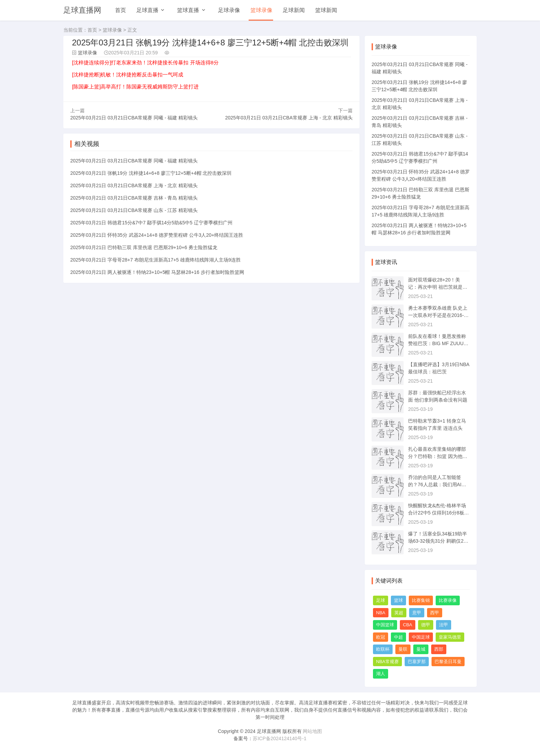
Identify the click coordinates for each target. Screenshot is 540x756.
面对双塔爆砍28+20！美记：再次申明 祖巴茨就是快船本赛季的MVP (438, 287)
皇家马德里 (450, 637)
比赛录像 (448, 600)
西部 (439, 649)
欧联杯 (383, 649)
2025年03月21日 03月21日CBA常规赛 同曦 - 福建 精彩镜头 (134, 117)
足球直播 (147, 10)
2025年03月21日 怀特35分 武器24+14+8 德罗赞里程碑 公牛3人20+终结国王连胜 (157, 234)
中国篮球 (385, 625)
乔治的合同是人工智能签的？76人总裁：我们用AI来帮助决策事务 (437, 485)
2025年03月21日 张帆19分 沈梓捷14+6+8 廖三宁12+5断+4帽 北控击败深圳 (151, 172)
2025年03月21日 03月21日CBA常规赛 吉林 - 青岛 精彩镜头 (134, 197)
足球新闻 (294, 10)
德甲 (426, 625)
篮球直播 (188, 10)
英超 (399, 613)
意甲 (417, 613)
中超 (398, 637)
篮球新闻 (326, 10)
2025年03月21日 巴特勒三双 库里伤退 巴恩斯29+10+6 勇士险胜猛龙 (144, 246)
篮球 (398, 600)
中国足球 (421, 637)
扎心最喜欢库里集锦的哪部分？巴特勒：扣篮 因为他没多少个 (438, 456)
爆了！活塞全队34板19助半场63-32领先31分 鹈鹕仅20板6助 (438, 541)
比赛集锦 (421, 600)
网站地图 (312, 731)
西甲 (435, 613)
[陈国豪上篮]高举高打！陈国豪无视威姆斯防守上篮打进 (135, 87)
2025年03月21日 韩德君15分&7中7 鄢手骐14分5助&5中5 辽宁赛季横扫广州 (151, 222)
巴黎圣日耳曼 (448, 662)
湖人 (381, 674)
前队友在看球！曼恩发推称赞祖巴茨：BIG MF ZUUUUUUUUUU (438, 343)
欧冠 (381, 637)
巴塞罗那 (417, 662)
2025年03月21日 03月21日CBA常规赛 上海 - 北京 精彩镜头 (289, 117)
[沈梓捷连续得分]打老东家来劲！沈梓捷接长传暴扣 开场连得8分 (145, 62)
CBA (408, 625)
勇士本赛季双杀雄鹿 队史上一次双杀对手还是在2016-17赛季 (439, 315)
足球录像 (229, 10)
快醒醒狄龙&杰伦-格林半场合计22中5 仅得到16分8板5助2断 (437, 513)
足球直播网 (82, 10)
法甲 (444, 625)
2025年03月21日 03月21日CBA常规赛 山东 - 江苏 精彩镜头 (134, 209)
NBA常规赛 (387, 662)
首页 (121, 10)
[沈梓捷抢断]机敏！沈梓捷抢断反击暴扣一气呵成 (128, 74)
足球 (381, 600)
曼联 (403, 649)
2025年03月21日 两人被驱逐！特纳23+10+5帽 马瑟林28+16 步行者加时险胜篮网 (157, 271)
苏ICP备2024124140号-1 (280, 738)
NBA (381, 613)
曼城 (421, 649)
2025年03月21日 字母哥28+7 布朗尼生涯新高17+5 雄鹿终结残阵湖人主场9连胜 (155, 259)
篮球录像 (261, 10)
